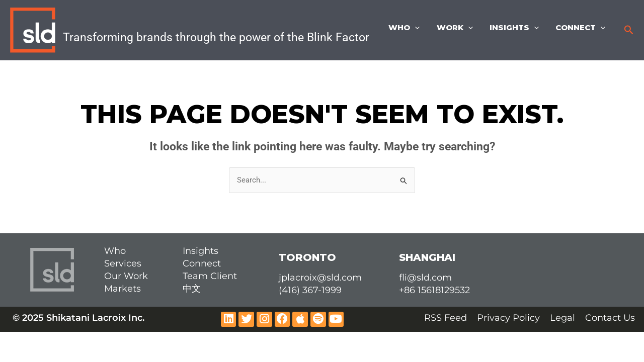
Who (410, 28)
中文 (192, 289)
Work (459, 28)
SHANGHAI (427, 257)
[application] (421, 28)
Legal (562, 318)
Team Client (210, 276)
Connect (581, 28)
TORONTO (307, 257)
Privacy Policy (508, 318)
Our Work (126, 276)
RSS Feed (446, 318)
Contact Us (610, 318)
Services (123, 263)
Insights (517, 28)
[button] (629, 30)
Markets (123, 289)
